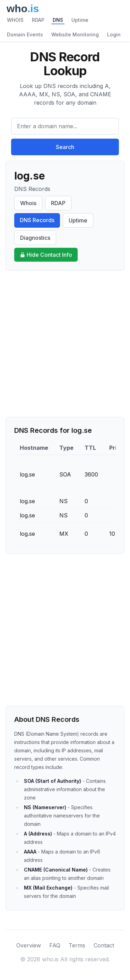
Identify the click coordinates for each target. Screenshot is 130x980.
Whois (28, 203)
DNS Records (37, 220)
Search (65, 147)
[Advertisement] (65, 344)
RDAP (38, 20)
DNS (58, 20)
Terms (77, 945)
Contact (104, 945)
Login (114, 34)
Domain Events (25, 34)
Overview (29, 945)
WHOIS (15, 20)
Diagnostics (35, 238)
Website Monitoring (75, 34)
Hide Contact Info (46, 255)
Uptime (80, 20)
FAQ (55, 945)
